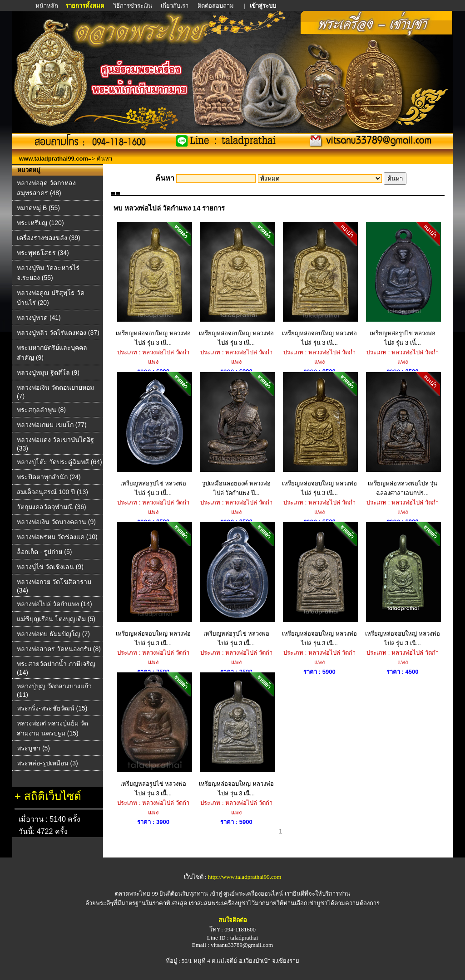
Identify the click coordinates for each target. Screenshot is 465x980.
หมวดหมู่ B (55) (38, 208)
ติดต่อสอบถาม (216, 6)
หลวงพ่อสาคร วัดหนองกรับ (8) (59, 649)
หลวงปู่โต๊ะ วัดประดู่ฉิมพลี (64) (59, 462)
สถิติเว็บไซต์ (53, 796)
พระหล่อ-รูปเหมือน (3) (47, 763)
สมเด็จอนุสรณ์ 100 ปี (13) (52, 492)
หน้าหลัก (47, 6)
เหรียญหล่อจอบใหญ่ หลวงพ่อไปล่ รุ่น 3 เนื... (153, 284)
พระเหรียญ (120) (40, 223)
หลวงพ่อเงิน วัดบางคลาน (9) (56, 522)
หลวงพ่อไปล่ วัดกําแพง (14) (54, 604)
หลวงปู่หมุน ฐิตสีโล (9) (48, 372)
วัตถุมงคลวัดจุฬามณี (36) (52, 507)
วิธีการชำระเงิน (133, 6)
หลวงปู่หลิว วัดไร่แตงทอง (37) (58, 333)
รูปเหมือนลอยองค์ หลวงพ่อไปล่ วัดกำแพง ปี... (236, 434)
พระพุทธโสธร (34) (43, 253)
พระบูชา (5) (33, 748)
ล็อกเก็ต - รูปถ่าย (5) (44, 552)
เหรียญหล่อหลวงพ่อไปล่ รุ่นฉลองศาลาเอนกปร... (403, 434)
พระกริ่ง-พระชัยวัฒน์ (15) (52, 708)
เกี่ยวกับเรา (175, 6)
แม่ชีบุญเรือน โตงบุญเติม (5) (56, 619)
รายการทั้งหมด (85, 6)
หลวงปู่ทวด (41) (39, 318)
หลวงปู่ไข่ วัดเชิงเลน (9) (50, 567)
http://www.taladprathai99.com (245, 877)
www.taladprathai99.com (54, 159)
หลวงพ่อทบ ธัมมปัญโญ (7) (53, 634)
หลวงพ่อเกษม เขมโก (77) (52, 425)
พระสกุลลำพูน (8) (41, 410)
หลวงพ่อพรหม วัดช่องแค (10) (57, 537)
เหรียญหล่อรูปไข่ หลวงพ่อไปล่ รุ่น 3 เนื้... (403, 284)
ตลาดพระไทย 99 (136, 894)
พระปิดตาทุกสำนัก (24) (49, 477)
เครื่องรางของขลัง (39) (49, 238)
